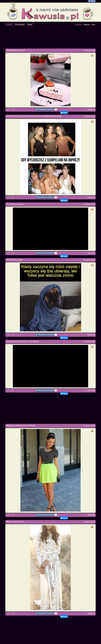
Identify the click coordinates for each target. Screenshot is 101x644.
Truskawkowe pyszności (16, 50)
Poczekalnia (20, 24)
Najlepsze (87, 25)
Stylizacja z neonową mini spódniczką (21, 426)
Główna (9, 24)
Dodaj (30, 24)
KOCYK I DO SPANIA (14, 260)
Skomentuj (89, 110)
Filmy (93, 25)
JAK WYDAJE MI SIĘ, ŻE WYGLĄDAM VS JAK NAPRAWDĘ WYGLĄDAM (34, 116)
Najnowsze (79, 25)
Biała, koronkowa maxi (15, 522)
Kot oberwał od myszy (15, 204)
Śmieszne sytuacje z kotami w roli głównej (22, 341)
